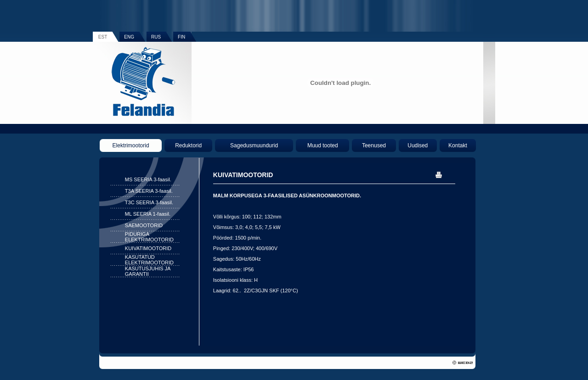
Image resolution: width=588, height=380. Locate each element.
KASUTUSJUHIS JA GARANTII (148, 271)
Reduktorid (188, 145)
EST (103, 37)
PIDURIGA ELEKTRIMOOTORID (149, 237)
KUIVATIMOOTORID (148, 248)
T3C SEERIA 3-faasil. (149, 202)
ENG (129, 37)
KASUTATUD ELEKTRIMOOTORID (149, 260)
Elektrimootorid (131, 145)
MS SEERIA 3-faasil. (148, 179)
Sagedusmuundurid (254, 145)
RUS (156, 37)
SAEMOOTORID (144, 225)
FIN (181, 37)
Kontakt (458, 145)
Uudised (418, 145)
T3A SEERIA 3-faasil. (149, 191)
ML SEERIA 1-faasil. (148, 214)
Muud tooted (323, 145)
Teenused (374, 145)
